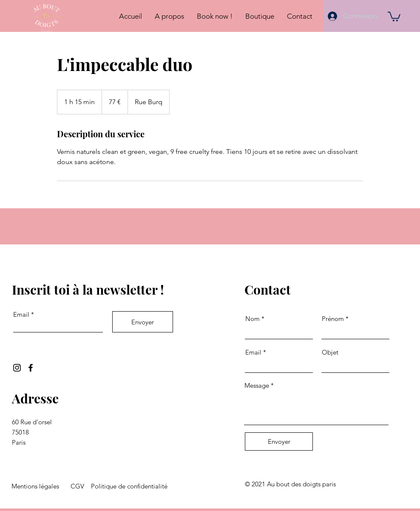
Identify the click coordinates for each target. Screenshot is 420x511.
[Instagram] (17, 368)
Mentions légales (35, 486)
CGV (77, 486)
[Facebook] (31, 368)
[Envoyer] (143, 322)
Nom (253, 319)
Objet (330, 352)
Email (21, 314)
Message (257, 385)
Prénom (333, 319)
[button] (394, 16)
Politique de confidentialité (129, 486)
